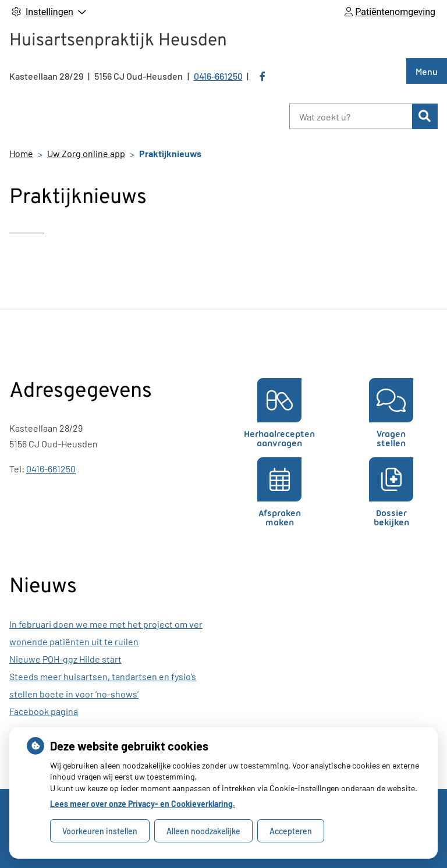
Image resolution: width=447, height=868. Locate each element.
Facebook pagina (44, 711)
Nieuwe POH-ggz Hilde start (65, 659)
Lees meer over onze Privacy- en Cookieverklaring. (143, 804)
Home (21, 153)
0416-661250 (51, 469)
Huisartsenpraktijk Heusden (118, 41)
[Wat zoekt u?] (351, 116)
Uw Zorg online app (86, 153)
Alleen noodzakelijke (203, 831)
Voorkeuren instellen (100, 831)
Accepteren (291, 831)
